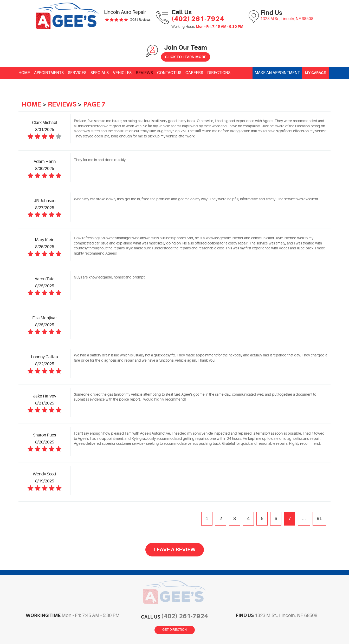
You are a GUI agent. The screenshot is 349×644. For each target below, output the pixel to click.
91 (319, 519)
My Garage (315, 73)
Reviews (144, 73)
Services (77, 73)
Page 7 (94, 104)
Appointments (49, 73)
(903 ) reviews (140, 20)
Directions (219, 73)
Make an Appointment (277, 73)
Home (24, 73)
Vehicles (122, 73)
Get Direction (174, 630)
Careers (194, 73)
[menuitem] (24, 73)
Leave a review (174, 550)
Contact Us (169, 73)
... (304, 519)
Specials (100, 73)
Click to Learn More (186, 57)
